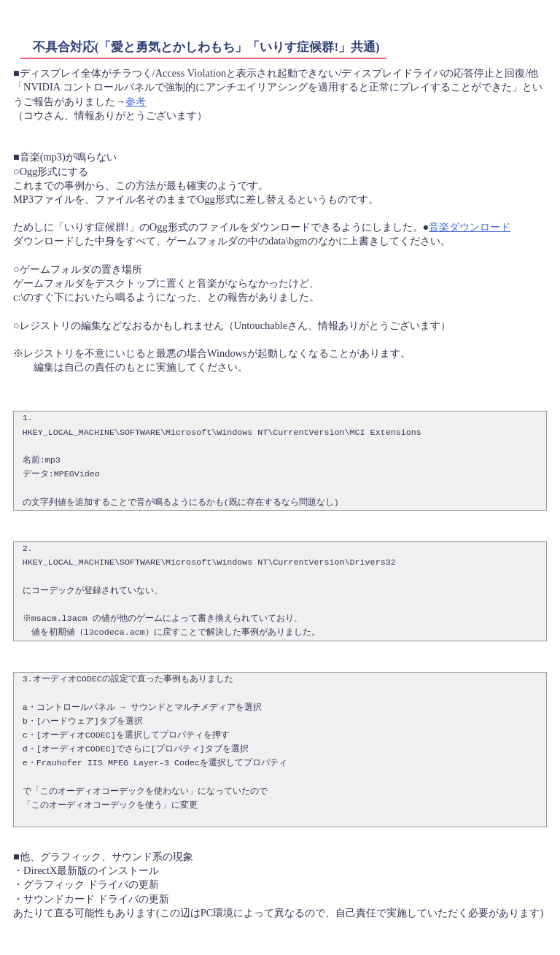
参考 (136, 101)
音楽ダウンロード (470, 227)
